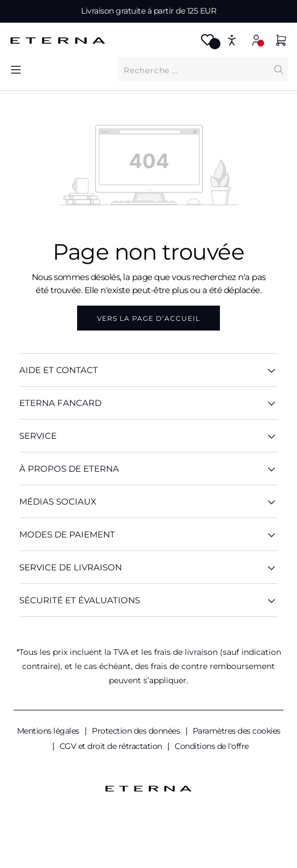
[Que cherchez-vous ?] (194, 70)
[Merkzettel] (207, 43)
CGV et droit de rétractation (112, 746)
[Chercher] (279, 69)
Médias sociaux (148, 501)
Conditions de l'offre (212, 746)
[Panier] (281, 42)
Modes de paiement (148, 534)
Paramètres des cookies (237, 731)
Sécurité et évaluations (148, 600)
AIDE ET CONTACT (148, 370)
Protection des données (137, 731)
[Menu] (16, 69)
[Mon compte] (256, 40)
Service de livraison (148, 567)
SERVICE (148, 436)
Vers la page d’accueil (148, 318)
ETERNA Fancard (148, 403)
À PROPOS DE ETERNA (148, 469)
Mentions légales (49, 731)
